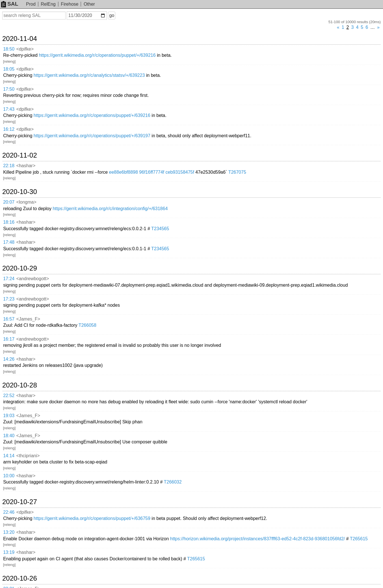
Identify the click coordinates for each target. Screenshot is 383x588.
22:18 (9, 166)
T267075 (237, 172)
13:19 (9, 552)
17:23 (9, 299)
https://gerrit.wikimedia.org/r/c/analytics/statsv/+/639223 (89, 75)
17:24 (9, 279)
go (112, 15)
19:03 (9, 416)
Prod (31, 4)
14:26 (9, 359)
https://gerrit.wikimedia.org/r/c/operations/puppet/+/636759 (92, 518)
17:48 (9, 242)
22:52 (9, 396)
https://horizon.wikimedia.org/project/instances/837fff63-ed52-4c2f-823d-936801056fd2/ (258, 539)
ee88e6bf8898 (124, 172)
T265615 (359, 539)
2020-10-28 (20, 385)
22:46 (9, 512)
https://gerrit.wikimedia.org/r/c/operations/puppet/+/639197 (92, 136)
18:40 (9, 436)
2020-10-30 (20, 192)
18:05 (9, 69)
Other (89, 4)
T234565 (160, 229)
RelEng (48, 4)
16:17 (9, 339)
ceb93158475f (180, 172)
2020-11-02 (20, 155)
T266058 (87, 325)
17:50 (9, 89)
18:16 (9, 222)
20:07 (9, 202)
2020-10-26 (20, 578)
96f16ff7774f (152, 172)
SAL (10, 4)
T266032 (173, 482)
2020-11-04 (20, 39)
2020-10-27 (20, 502)
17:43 (9, 109)
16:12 (9, 129)
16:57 (9, 319)
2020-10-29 (20, 268)
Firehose (70, 4)
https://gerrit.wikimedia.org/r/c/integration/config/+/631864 (110, 209)
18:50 (9, 49)
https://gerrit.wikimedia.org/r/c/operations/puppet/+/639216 (97, 55)
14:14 (9, 456)
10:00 (9, 476)
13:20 (9, 532)
